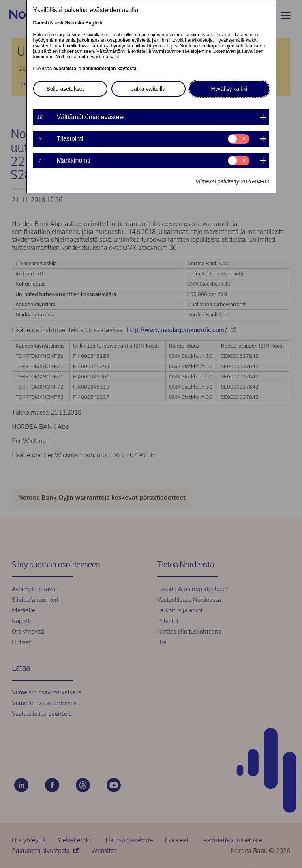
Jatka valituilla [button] (148, 89)
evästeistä (65, 69)
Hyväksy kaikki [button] (229, 89)
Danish (41, 23)
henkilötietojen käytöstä (110, 69)
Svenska (74, 23)
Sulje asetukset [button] (65, 89)
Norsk (57, 23)
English (94, 23)
